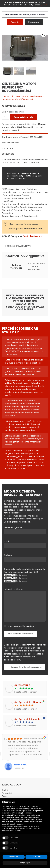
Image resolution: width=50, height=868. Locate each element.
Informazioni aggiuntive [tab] (18, 246)
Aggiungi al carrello (24, 117)
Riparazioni (34, 22)
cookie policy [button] (35, 815)
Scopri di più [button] (25, 863)
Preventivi (7, 793)
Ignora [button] (44, 5)
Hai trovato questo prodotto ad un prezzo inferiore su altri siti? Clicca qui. (24, 97)
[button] (44, 35)
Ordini (5, 790)
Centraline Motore (32, 236)
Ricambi (15, 22)
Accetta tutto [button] (36, 857)
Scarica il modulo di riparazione (25, 667)
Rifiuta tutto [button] (14, 857)
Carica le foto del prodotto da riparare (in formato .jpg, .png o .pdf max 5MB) (25, 570)
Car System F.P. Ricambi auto (30, 719)
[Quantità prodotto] (6, 116)
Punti (4, 796)
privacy (32, 626)
